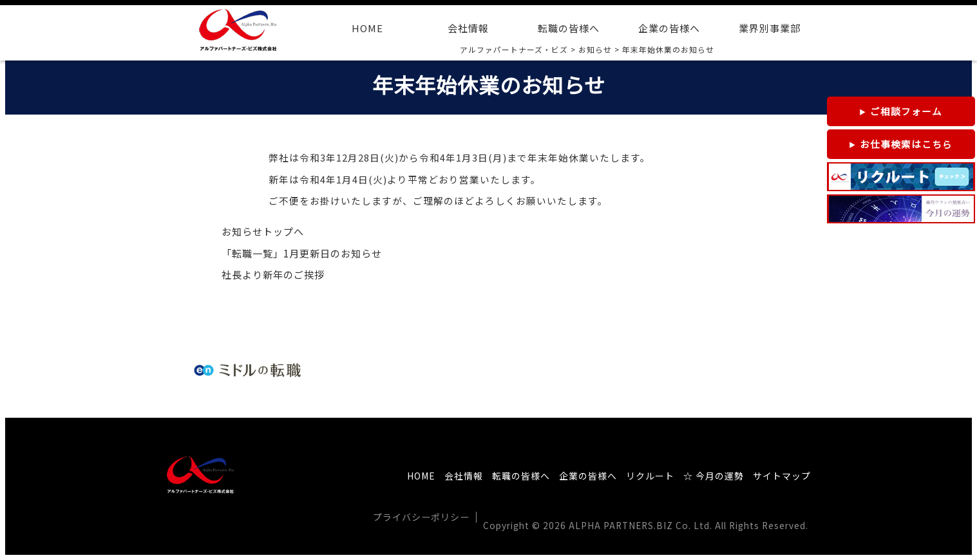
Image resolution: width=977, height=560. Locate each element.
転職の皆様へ (569, 28)
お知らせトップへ (263, 231)
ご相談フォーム (906, 111)
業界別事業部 (770, 28)
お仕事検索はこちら (906, 144)
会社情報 (468, 28)
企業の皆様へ (669, 28)
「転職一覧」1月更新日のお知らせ (302, 253)
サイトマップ (782, 476)
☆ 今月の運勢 (714, 476)
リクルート (650, 476)
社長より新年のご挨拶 (273, 275)
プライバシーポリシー (421, 517)
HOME (367, 28)
